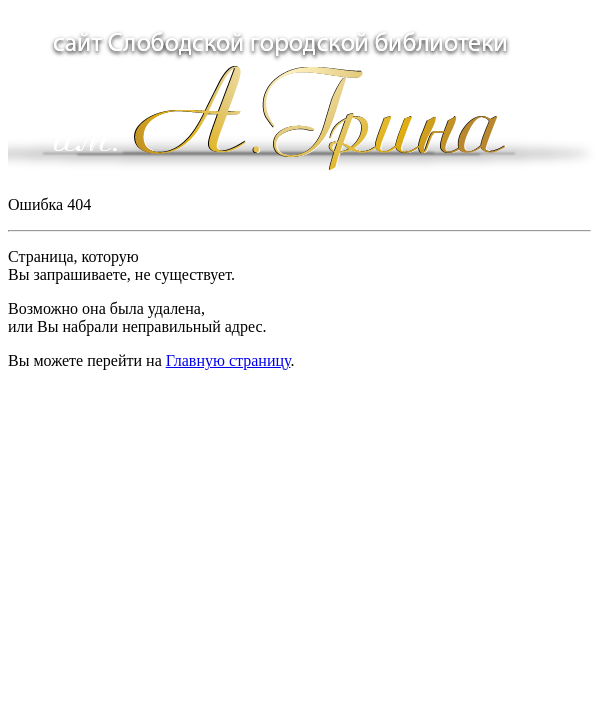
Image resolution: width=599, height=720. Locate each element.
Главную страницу (228, 360)
